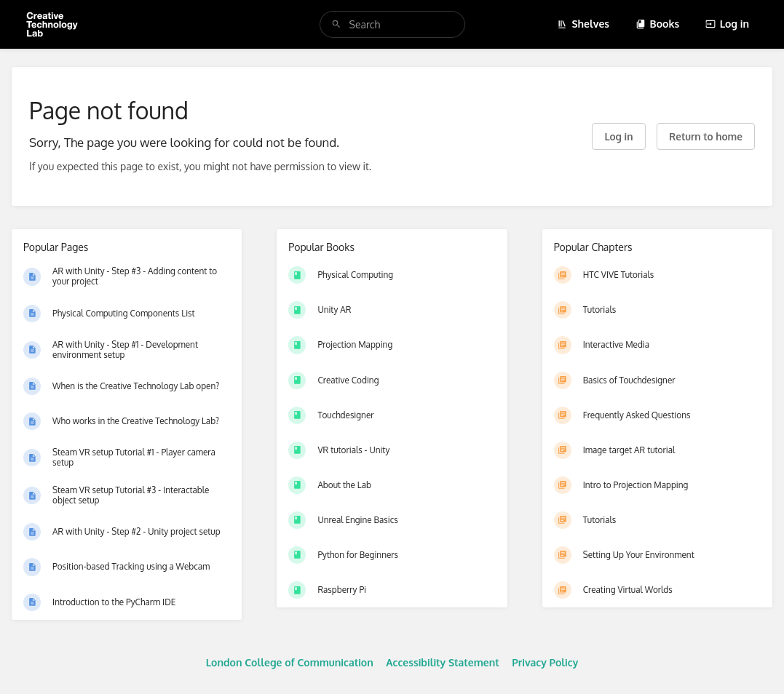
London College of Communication (290, 662)
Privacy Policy (545, 662)
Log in (727, 24)
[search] (392, 24)
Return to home (706, 136)
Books (658, 24)
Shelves (583, 24)
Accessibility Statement (442, 662)
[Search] (336, 24)
